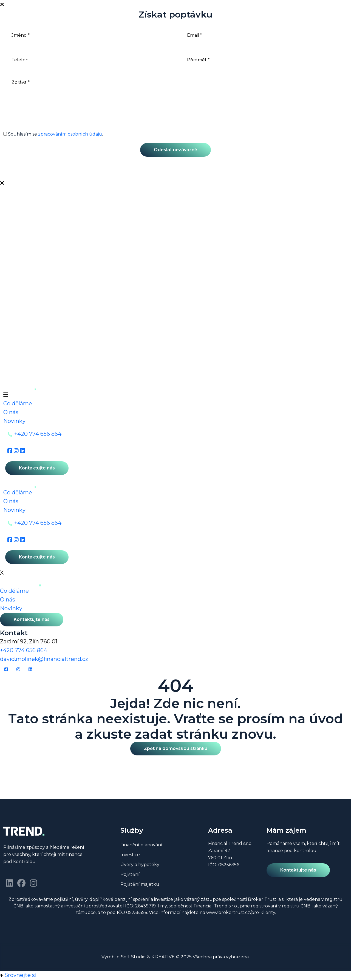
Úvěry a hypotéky (140, 865)
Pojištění (130, 875)
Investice (130, 855)
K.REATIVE (163, 957)
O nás (11, 412)
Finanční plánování (141, 845)
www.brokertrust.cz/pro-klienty (241, 912)
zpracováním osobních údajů (70, 134)
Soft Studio (133, 957)
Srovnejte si (20, 975)
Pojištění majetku (140, 884)
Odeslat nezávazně (175, 150)
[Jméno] (88, 35)
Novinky (14, 421)
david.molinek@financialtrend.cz (44, 659)
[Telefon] (88, 60)
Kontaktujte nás (37, 468)
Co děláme (18, 403)
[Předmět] (263, 60)
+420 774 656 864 (38, 434)
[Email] (263, 35)
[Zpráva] (175, 99)
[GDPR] (5, 134)
